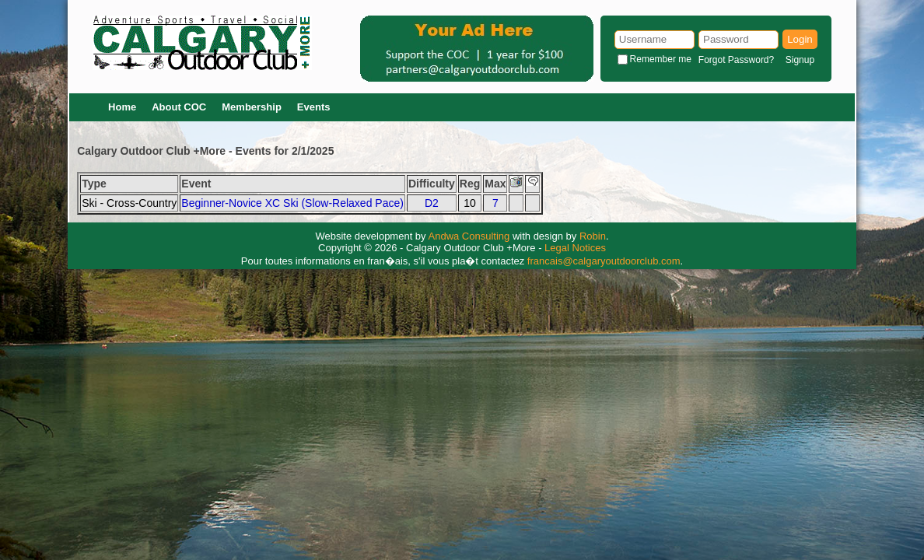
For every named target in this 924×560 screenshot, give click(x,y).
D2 (432, 203)
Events (314, 107)
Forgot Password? (736, 60)
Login (800, 39)
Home (122, 107)
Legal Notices (575, 248)
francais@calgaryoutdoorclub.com (604, 261)
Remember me (661, 59)
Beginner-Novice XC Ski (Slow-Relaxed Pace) (292, 203)
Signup (800, 60)
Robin (593, 236)
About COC (179, 107)
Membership (252, 107)
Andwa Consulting (469, 236)
